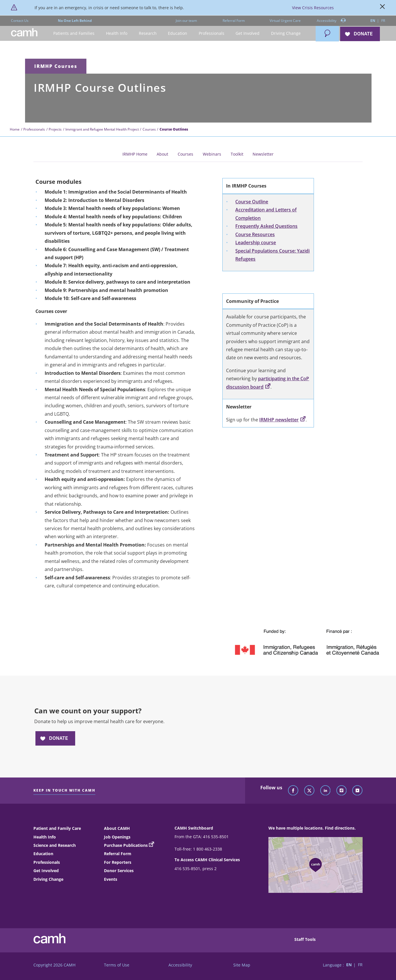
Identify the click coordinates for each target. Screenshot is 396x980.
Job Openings (117, 837)
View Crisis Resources (313, 8)
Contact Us (20, 21)
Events (111, 879)
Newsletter (263, 154)
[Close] (382, 8)
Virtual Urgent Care (285, 21)
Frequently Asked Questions (266, 226)
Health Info (45, 837)
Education (43, 854)
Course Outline (252, 202)
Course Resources (255, 234)
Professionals (34, 129)
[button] (74, 34)
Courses (149, 129)
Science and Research (55, 845)
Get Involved (46, 871)
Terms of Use (117, 965)
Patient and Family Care (57, 828)
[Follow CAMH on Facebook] (293, 791)
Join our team (186, 21)
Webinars (212, 154)
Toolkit (237, 154)
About (162, 154)
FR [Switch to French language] (383, 21)
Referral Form (234, 21)
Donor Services (119, 871)
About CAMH (117, 828)
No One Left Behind (75, 21)
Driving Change (48, 879)
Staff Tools (305, 939)
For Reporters (118, 862)
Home (15, 129)
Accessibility (331, 21)
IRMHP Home (135, 154)
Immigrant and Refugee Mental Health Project (102, 129)
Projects (55, 129)
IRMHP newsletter (282, 420)
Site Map (242, 965)
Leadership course (256, 242)
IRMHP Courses (56, 66)
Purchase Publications (126, 845)
